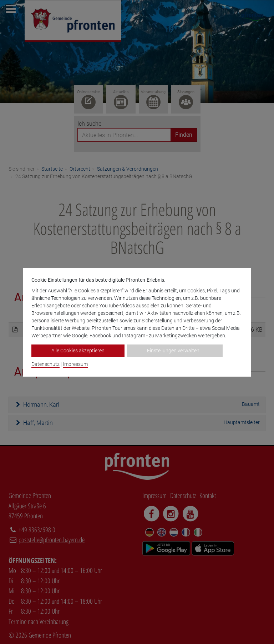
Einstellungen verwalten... (175, 351)
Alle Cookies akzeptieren (78, 351)
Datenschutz (45, 364)
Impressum (75, 364)
